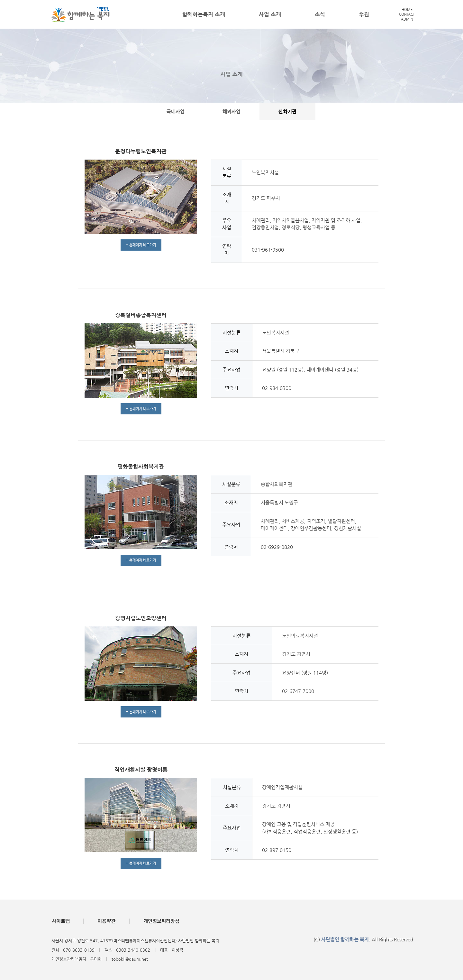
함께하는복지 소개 (204, 14)
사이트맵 (61, 921)
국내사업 (175, 111)
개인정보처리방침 (162, 921)
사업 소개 (270, 14)
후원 (364, 14)
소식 (320, 14)
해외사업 (232, 111)
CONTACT (407, 14)
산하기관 (288, 111)
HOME (407, 9)
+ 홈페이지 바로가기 (141, 245)
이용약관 (107, 921)
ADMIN (407, 19)
